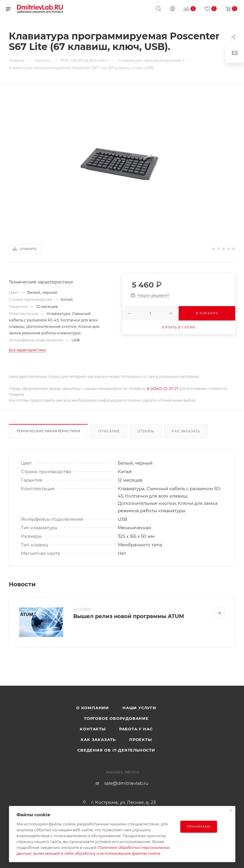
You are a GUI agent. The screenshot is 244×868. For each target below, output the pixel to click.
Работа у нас (136, 729)
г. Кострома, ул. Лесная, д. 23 (123, 802)
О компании (93, 708)
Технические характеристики (48, 431)
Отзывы (146, 431)
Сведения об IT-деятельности (116, 750)
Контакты (93, 729)
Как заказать (186, 431)
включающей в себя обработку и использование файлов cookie (97, 853)
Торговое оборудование (116, 718)
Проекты (141, 740)
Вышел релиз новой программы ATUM (129, 616)
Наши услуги (139, 708)
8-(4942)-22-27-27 (163, 389)
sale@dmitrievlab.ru (126, 783)
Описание (109, 431)
